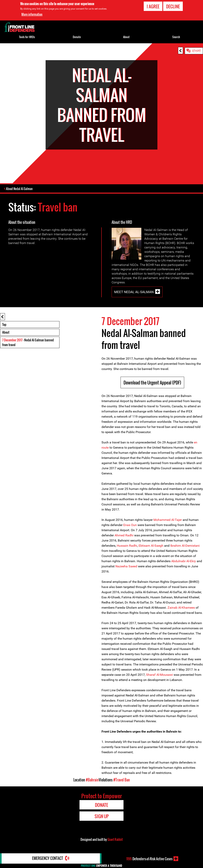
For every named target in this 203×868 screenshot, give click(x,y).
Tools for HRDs (27, 37)
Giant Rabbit (115, 840)
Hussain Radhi (127, 546)
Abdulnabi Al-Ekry (184, 561)
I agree (153, 6)
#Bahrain (92, 780)
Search (176, 37)
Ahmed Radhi (124, 535)
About (6, 332)
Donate (77, 37)
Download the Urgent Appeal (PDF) (152, 383)
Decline (173, 6)
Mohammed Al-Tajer (168, 520)
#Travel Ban (122, 780)
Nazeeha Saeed (126, 566)
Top (4, 325)
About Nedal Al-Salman (20, 189)
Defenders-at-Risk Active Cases (149, 859)
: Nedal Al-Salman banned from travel (28, 343)
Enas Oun (130, 525)
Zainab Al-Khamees (181, 608)
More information (32, 14)
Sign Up (102, 816)
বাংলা (196, 50)
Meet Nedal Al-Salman (134, 292)
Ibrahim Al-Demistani (185, 546)
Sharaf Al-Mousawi (159, 675)
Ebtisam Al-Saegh (151, 546)
